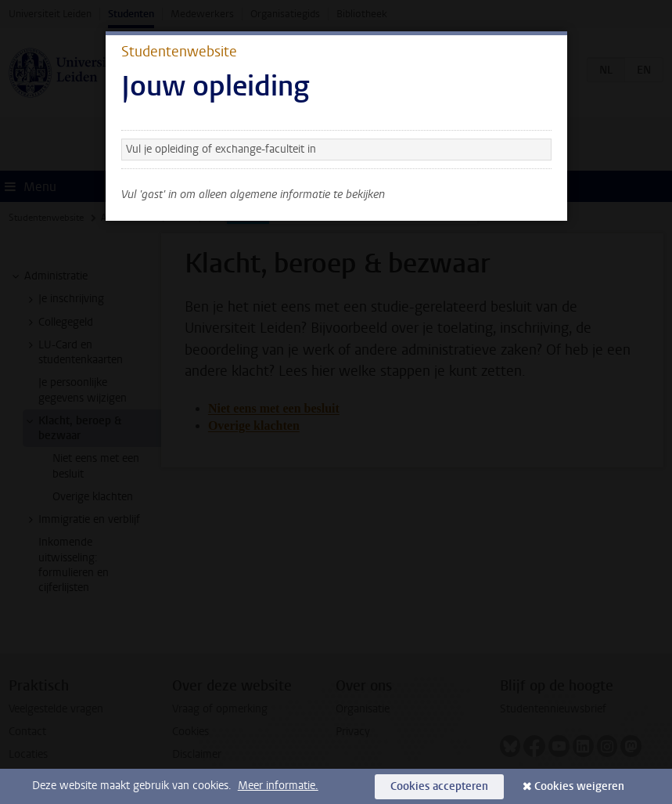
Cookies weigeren (579, 786)
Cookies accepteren (439, 786)
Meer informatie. (278, 786)
